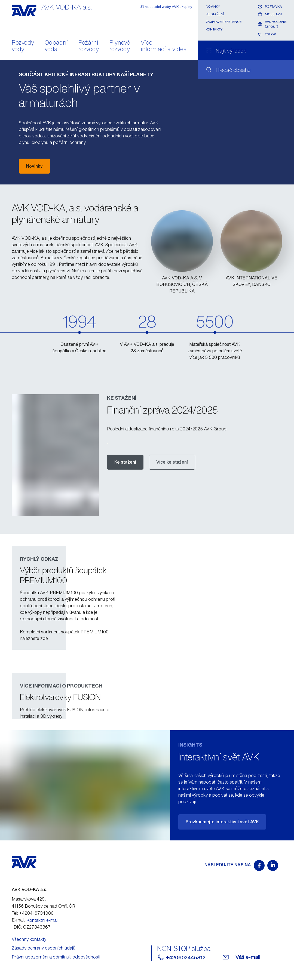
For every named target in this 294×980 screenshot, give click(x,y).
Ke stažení (215, 14)
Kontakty (214, 29)
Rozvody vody (23, 46)
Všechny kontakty (29, 939)
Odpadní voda (56, 46)
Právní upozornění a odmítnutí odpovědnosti (56, 957)
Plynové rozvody (120, 46)
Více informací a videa (164, 46)
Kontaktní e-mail (42, 920)
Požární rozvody (89, 46)
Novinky (213, 6)
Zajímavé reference (224, 22)
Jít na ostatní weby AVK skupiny (166, 7)
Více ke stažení (172, 462)
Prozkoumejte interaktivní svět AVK (222, 822)
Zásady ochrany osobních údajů (44, 948)
